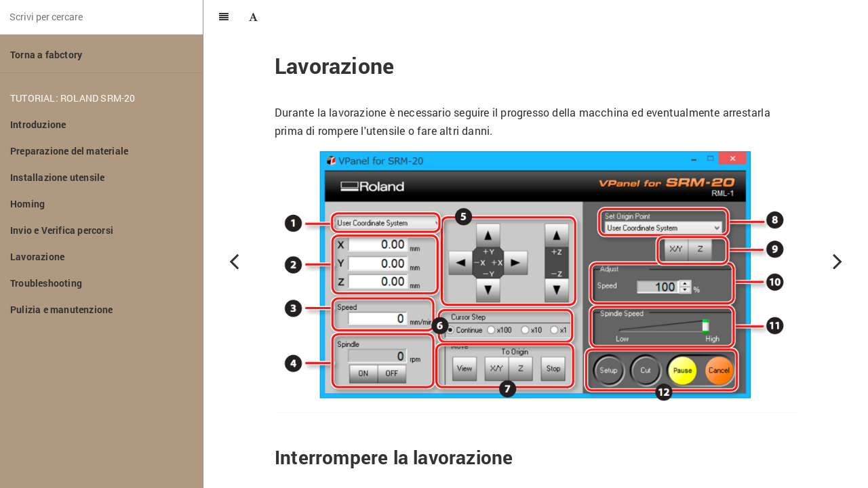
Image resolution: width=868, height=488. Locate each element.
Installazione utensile (57, 177)
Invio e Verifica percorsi (62, 230)
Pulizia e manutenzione (61, 309)
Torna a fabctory (46, 55)
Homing (27, 204)
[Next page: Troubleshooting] (837, 261)
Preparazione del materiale (69, 151)
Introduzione (38, 124)
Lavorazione (37, 257)
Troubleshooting (46, 283)
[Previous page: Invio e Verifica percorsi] (234, 261)
